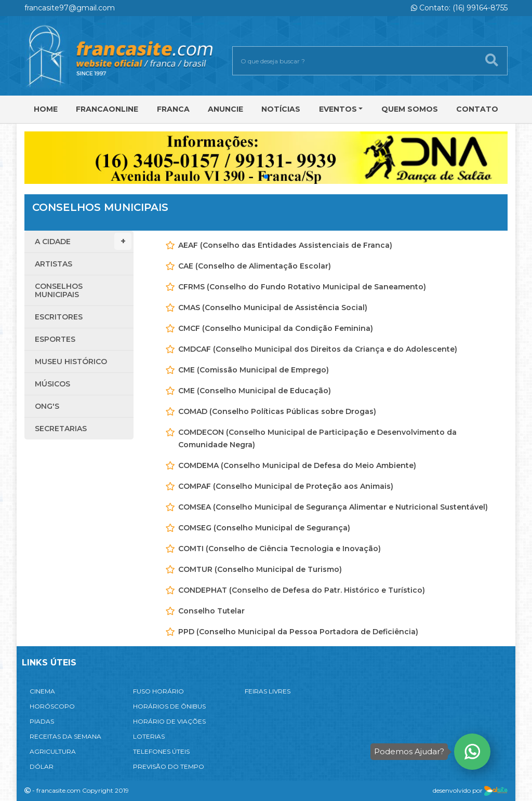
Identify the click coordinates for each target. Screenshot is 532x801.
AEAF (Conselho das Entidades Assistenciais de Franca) (285, 245)
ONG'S (47, 406)
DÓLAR (42, 766)
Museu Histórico (71, 362)
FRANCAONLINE (107, 109)
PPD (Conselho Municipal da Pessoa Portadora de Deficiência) (298, 632)
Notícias (281, 109)
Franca (173, 109)
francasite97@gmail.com (70, 8)
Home (46, 109)
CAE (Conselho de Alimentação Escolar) (255, 266)
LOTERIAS (149, 736)
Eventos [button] (338, 109)
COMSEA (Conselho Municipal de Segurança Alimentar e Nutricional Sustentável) (333, 507)
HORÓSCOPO (52, 706)
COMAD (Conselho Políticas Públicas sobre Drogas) (277, 411)
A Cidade (83, 241)
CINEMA (42, 691)
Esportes (55, 339)
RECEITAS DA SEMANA (65, 736)
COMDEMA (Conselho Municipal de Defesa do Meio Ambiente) (297, 465)
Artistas (54, 264)
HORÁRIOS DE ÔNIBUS (169, 706)
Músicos (52, 384)
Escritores (59, 317)
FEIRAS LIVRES (268, 691)
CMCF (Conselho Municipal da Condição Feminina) (276, 328)
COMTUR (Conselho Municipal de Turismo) (260, 569)
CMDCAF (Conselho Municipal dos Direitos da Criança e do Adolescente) (318, 349)
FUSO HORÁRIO (158, 691)
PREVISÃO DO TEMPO (169, 766)
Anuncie (225, 109)
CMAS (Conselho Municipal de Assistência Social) (273, 308)
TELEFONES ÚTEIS (161, 751)
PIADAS (42, 721)
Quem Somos (410, 109)
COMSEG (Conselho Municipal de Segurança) (264, 528)
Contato (477, 109)
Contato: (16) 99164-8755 (459, 8)
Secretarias (61, 429)
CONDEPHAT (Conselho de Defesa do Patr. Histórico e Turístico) (302, 590)
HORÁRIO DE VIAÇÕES (169, 721)
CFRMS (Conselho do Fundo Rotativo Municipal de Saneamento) (302, 287)
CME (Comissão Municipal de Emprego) (254, 370)
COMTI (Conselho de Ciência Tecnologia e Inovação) (280, 549)
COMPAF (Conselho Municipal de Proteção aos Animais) (286, 486)
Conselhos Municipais (59, 290)
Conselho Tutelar (211, 611)
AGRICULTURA (53, 751)
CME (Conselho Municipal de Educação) (255, 391)
